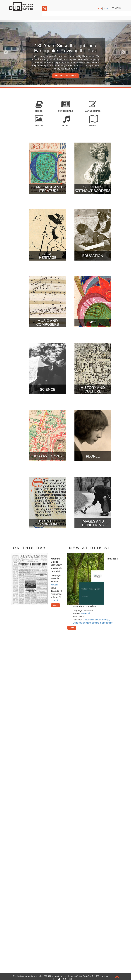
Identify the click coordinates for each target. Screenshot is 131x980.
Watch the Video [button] (65, 76)
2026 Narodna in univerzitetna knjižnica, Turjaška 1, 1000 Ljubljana (76, 976)
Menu (117, 8)
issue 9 (54, 600)
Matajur (55, 585)
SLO (100, 8)
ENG (106, 8)
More (56, 605)
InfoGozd (85, 613)
